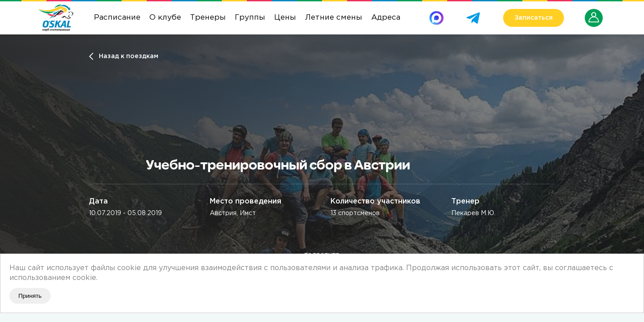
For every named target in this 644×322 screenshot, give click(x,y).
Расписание (117, 18)
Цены (285, 18)
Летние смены (334, 18)
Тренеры (208, 18)
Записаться (534, 18)
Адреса (386, 18)
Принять (30, 296)
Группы (250, 18)
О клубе (165, 18)
